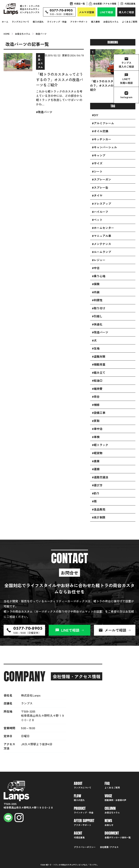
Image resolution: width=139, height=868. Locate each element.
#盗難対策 (99, 356)
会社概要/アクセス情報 (105, 4)
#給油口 (97, 381)
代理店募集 (130, 4)
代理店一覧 (79, 4)
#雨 (94, 501)
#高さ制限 (99, 517)
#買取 (96, 421)
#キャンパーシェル (104, 147)
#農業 (96, 461)
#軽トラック (100, 445)
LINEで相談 (106, 12)
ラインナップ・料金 (57, 22)
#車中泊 (97, 429)
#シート (97, 171)
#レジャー (99, 260)
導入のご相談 (126, 12)
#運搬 (96, 469)
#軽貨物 (97, 453)
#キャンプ (99, 155)
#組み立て (99, 373)
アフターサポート (79, 22)
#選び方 (97, 485)
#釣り (96, 493)
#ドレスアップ (102, 204)
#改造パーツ (100, 332)
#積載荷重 (99, 364)
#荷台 (96, 397)
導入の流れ (38, 22)
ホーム (5, 22)
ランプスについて (20, 22)
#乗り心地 (99, 276)
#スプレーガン (102, 179)
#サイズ (97, 163)
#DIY (95, 115)
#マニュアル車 (102, 236)
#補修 (96, 405)
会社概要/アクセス (109, 847)
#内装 (96, 292)
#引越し (97, 316)
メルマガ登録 (87, 12)
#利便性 (97, 300)
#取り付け (99, 308)
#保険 (96, 284)
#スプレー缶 (100, 187)
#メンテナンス (102, 244)
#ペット (97, 220)
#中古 (96, 268)
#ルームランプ (102, 252)
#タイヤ (97, 195)
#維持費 (97, 389)
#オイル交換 (100, 131)
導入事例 (95, 22)
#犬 (94, 340)
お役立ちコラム (111, 22)
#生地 (96, 348)
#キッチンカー (102, 139)
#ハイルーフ (100, 212)
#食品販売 (99, 509)
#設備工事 (99, 413)
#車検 (96, 437)
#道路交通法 (100, 477)
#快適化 (97, 324)
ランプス (93, 865)
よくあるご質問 (130, 22)
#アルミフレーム (103, 123)
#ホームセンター (103, 228)
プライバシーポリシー (85, 847)
